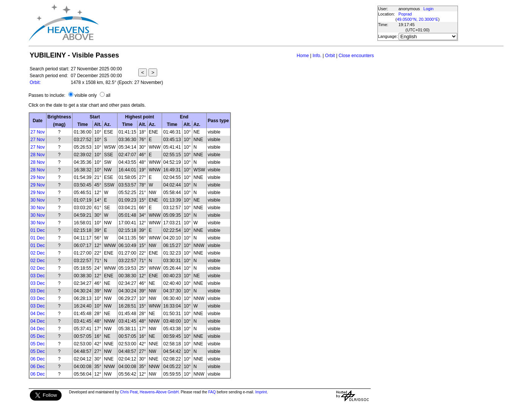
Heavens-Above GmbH (159, 392)
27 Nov (38, 132)
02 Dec (38, 253)
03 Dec (38, 276)
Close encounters (356, 56)
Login (429, 9)
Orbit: (35, 82)
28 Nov (38, 155)
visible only (86, 95)
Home (303, 56)
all (108, 95)
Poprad (405, 14)
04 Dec (38, 314)
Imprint (261, 392)
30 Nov (38, 200)
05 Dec (38, 336)
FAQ (212, 392)
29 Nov (38, 177)
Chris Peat (129, 392)
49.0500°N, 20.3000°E (418, 19)
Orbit (330, 56)
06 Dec (38, 359)
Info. (317, 56)
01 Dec (38, 230)
